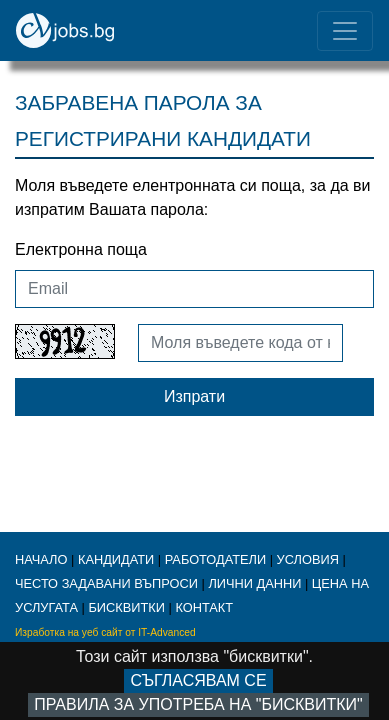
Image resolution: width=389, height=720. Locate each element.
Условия (308, 559)
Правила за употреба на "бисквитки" (198, 704)
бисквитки (126, 607)
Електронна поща (81, 249)
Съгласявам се (198, 680)
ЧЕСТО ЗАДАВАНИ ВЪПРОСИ (106, 583)
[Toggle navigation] (345, 31)
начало (41, 559)
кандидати (116, 559)
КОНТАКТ (204, 607)
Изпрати (194, 396)
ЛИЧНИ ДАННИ (254, 583)
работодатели (216, 559)
